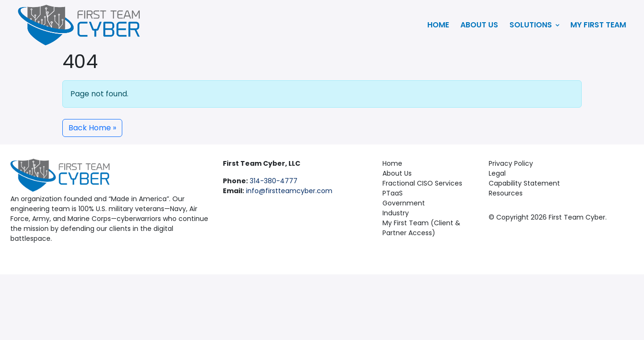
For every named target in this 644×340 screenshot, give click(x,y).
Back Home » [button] (92, 128)
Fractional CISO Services (422, 183)
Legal (497, 173)
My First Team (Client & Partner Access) (421, 228)
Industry (396, 213)
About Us (479, 25)
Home (438, 25)
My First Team (598, 25)
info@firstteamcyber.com (289, 191)
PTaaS (393, 193)
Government (404, 203)
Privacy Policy (511, 163)
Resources (506, 193)
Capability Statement (524, 183)
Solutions (534, 25)
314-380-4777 (274, 181)
